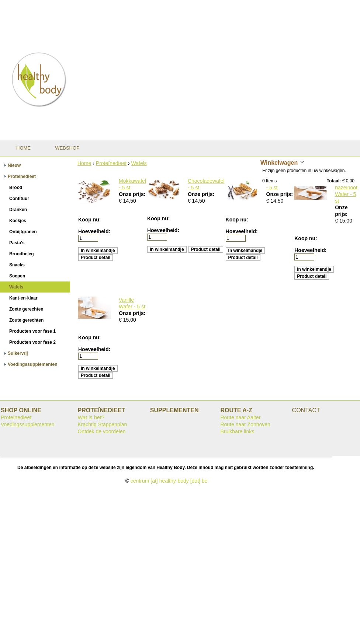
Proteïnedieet (111, 163)
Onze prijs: (132, 194)
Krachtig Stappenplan (102, 424)
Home (84, 163)
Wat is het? (91, 417)
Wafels (139, 163)
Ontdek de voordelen (101, 431)
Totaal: (334, 181)
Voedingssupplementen (28, 424)
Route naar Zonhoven (245, 424)
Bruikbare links (237, 431)
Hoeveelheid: (94, 231)
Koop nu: (89, 220)
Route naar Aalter (240, 417)
